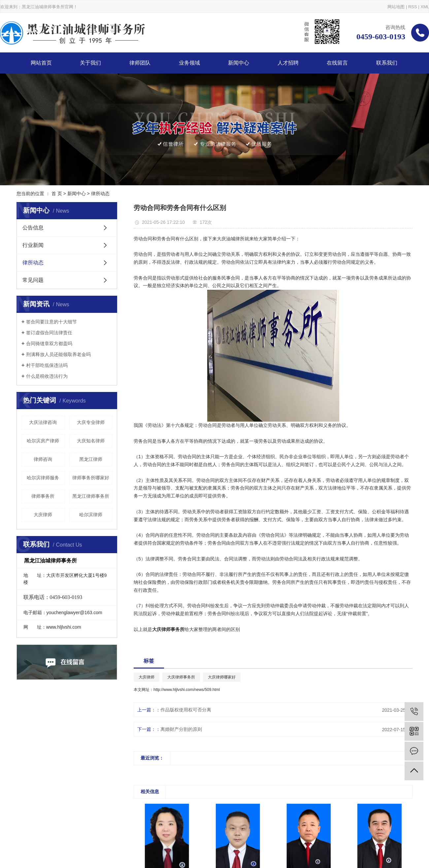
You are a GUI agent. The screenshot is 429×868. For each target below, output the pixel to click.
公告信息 (33, 228)
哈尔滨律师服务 (43, 478)
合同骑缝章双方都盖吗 (49, 344)
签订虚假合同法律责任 (49, 333)
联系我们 (387, 63)
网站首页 (41, 63)
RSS (413, 7)
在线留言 (337, 63)
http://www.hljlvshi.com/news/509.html (187, 690)
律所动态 (100, 194)
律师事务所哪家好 (91, 478)
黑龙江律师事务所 (91, 496)
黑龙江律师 (91, 459)
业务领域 (189, 63)
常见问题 (33, 280)
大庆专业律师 (91, 422)
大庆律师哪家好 (222, 677)
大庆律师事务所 (181, 677)
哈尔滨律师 (91, 515)
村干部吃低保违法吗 (47, 365)
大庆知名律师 (91, 441)
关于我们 (90, 63)
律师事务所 (43, 496)
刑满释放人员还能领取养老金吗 (58, 354)
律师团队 (140, 63)
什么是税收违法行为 (47, 376)
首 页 (57, 194)
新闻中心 (239, 63)
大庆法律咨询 (43, 422)
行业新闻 (33, 245)
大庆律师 (43, 515)
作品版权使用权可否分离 (186, 710)
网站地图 (396, 7)
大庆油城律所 (231, 239)
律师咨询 (43, 459)
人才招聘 (288, 63)
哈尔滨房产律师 (43, 441)
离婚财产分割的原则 (181, 729)
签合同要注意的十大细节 (51, 322)
